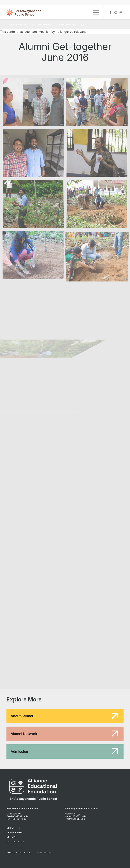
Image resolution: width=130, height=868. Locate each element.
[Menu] (94, 12)
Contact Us (15, 842)
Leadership (15, 833)
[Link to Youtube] (121, 12)
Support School (19, 853)
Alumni (12, 837)
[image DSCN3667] (35, 154)
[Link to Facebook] (110, 12)
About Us (13, 828)
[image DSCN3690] (35, 256)
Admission (44, 853)
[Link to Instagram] (116, 12)
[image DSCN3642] (35, 103)
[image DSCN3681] (35, 205)
